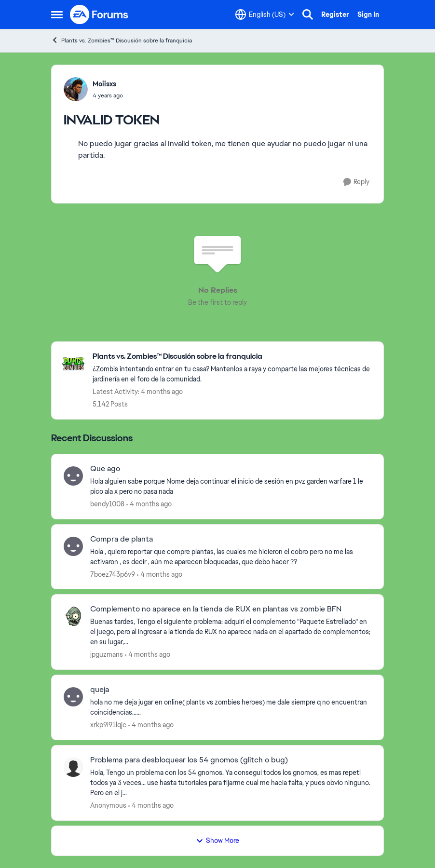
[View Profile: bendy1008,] (73, 476)
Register (335, 14)
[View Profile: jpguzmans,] (73, 616)
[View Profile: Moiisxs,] (76, 89)
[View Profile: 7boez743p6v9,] (73, 546)
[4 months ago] (149, 504)
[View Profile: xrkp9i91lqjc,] (73, 697)
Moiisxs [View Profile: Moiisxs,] (104, 84)
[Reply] (356, 182)
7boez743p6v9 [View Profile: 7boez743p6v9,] (113, 574)
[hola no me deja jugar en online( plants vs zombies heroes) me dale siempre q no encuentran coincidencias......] (231, 707)
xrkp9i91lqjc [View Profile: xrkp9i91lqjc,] (108, 725)
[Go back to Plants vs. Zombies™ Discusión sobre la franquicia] (233, 357)
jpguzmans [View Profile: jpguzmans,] (107, 654)
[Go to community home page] (99, 14)
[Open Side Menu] (57, 14)
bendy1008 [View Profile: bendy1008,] (107, 504)
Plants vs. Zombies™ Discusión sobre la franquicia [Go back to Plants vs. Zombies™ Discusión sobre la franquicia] (122, 40)
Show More (217, 841)
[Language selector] (265, 14)
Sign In (368, 14)
